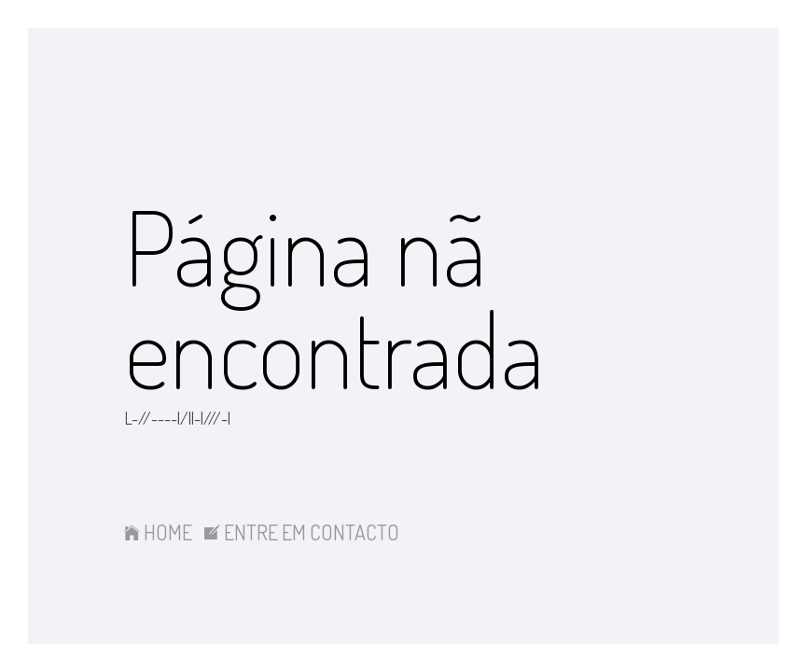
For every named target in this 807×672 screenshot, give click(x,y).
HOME (158, 532)
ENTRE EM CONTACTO (302, 532)
